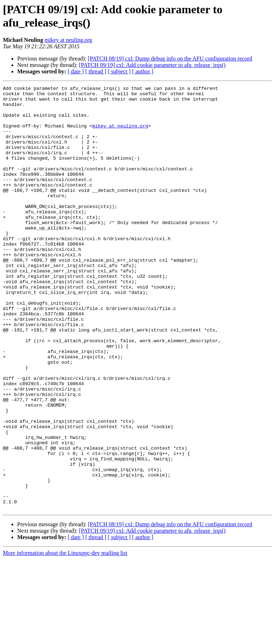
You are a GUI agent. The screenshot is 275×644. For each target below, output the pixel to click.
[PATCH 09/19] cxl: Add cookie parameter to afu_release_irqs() (152, 65)
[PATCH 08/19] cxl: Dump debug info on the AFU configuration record (170, 59)
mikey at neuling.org (68, 40)
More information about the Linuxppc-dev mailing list (65, 638)
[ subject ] (119, 71)
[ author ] (143, 71)
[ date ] (76, 71)
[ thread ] (96, 71)
